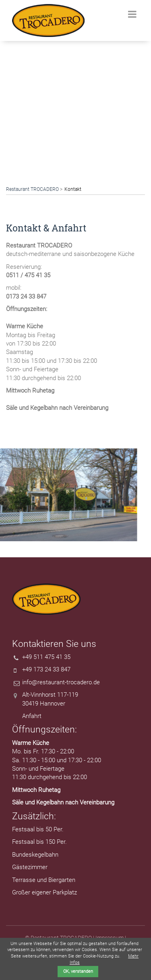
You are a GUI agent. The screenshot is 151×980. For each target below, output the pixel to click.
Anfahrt (32, 716)
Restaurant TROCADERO (32, 189)
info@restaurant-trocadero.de (61, 682)
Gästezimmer (30, 867)
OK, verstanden (78, 971)
